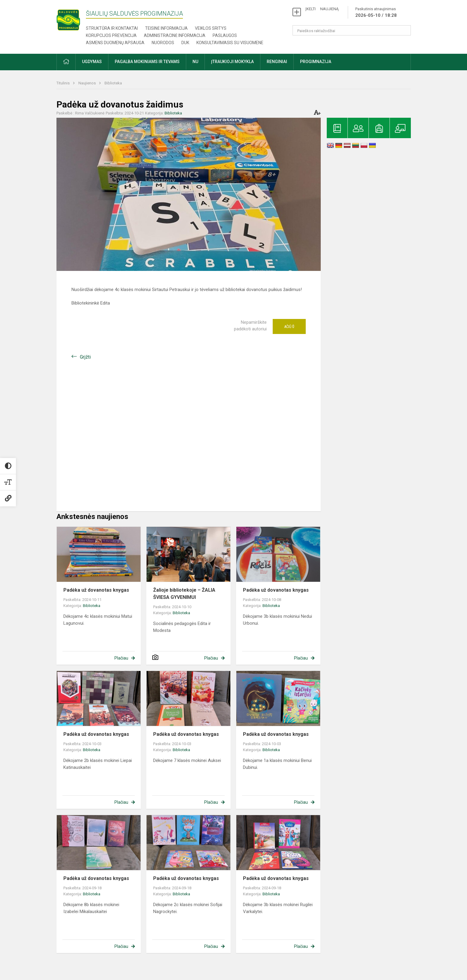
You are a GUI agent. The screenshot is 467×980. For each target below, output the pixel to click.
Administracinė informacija (175, 35)
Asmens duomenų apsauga (115, 43)
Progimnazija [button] (316, 62)
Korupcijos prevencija (111, 35)
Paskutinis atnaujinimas (376, 13)
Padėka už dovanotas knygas (96, 590)
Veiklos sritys (211, 28)
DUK (185, 43)
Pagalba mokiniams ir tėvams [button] (147, 62)
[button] (66, 62)
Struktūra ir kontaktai (112, 28)
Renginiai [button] (277, 62)
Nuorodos (163, 43)
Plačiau (121, 658)
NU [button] (195, 62)
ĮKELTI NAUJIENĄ (322, 9)
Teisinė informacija (166, 28)
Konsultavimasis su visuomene (230, 43)
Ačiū (289, 326)
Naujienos (88, 83)
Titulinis (64, 83)
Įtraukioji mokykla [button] (232, 62)
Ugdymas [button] (92, 62)
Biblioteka (113, 83)
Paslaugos (225, 35)
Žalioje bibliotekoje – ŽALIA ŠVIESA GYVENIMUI (184, 594)
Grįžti (85, 357)
